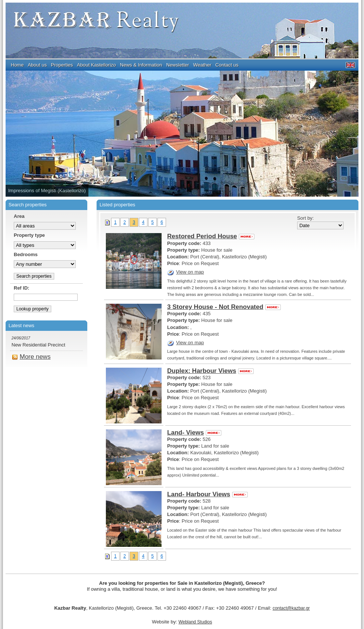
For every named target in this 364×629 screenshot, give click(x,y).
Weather (202, 65)
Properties (62, 65)
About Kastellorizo (96, 65)
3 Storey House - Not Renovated (224, 307)
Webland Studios (195, 622)
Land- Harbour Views (207, 494)
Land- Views (194, 433)
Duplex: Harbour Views (210, 371)
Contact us (227, 65)
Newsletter (177, 65)
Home (17, 65)
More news (31, 357)
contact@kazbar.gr (291, 608)
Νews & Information (141, 65)
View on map (186, 272)
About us (37, 65)
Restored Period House (211, 236)
